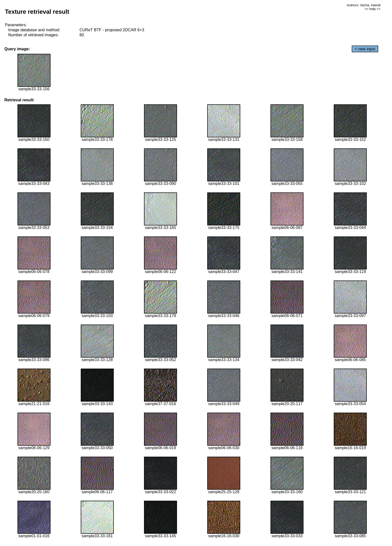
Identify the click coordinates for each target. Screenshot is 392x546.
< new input (365, 49)
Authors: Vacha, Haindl (364, 5)
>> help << (372, 9)
